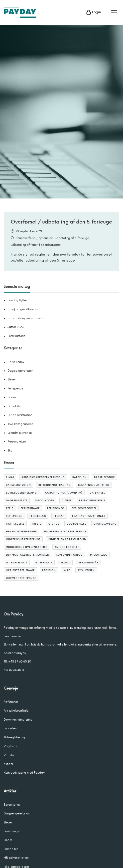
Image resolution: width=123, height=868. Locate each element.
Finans (12, 397)
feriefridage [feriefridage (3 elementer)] (30, 508)
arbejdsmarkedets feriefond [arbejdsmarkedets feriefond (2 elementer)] (43, 477)
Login (94, 12)
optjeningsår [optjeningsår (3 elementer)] (88, 563)
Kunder (8, 764)
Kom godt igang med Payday (24, 773)
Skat (10, 451)
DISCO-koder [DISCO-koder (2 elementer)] (45, 500)
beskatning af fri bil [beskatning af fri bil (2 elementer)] (94, 485)
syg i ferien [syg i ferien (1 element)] (86, 570)
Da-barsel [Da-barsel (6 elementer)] (97, 493)
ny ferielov (46, 238)
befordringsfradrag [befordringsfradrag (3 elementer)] (55, 485)
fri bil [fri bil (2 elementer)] (36, 524)
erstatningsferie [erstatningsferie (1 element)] (92, 500)
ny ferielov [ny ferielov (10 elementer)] (44, 563)
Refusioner (11, 702)
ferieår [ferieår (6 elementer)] (59, 516)
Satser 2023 (16, 327)
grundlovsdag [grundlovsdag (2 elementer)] (105, 524)
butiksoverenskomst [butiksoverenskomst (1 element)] (22, 493)
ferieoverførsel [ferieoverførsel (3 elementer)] (84, 508)
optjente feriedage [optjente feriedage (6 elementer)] (20, 570)
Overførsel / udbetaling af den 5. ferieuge (61, 222)
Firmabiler (14, 406)
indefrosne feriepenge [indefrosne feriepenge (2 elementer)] (23, 539)
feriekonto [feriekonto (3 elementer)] (56, 508)
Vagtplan (10, 746)
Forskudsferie (16, 336)
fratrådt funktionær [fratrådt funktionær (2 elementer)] (89, 516)
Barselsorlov (16, 362)
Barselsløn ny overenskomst (26, 318)
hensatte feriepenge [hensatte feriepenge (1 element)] (21, 531)
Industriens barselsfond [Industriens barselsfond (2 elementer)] (67, 539)
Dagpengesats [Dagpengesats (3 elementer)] (17, 500)
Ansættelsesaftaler (17, 711)
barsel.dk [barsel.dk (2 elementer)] (79, 477)
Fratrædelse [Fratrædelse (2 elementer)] (15, 524)
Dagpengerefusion (20, 371)
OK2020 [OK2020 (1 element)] (65, 563)
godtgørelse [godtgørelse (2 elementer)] (76, 524)
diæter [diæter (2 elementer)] (67, 500)
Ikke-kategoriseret (20, 424)
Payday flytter (17, 300)
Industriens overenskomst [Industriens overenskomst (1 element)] (27, 547)
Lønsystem (11, 728)
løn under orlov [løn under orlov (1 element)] (69, 555)
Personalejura (17, 442)
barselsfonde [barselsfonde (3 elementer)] (104, 477)
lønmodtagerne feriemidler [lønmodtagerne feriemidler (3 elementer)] (27, 555)
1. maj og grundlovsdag (23, 309)
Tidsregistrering (14, 737)
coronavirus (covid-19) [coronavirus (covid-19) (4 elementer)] (64, 493)
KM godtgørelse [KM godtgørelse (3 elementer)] (67, 547)
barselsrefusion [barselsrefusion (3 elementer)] (18, 485)
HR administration (20, 415)
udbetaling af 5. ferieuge (72, 238)
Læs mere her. (13, 636)
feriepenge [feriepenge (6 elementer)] (14, 516)
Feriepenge (15, 388)
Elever (12, 379)
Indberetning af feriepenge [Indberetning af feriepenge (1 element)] (65, 531)
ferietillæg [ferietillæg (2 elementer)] (38, 516)
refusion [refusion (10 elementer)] (49, 570)
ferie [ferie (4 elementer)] (10, 508)
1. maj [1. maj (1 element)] (10, 477)
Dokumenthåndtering (18, 720)
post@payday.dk (15, 653)
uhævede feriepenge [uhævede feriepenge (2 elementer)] (21, 578)
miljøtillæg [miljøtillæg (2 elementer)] (99, 555)
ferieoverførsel (26, 238)
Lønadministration (20, 433)
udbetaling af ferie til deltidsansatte (36, 245)
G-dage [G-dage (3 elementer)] (54, 524)
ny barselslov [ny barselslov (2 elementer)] (17, 563)
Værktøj (9, 755)
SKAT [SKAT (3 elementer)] (67, 570)
